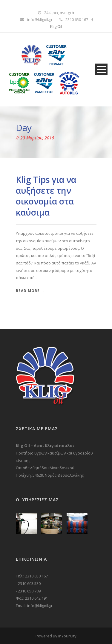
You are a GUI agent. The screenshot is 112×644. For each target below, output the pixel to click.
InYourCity (67, 636)
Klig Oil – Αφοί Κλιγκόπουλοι (45, 446)
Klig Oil (56, 26)
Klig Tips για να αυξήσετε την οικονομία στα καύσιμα (46, 196)
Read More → (30, 291)
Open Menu (101, 69)
